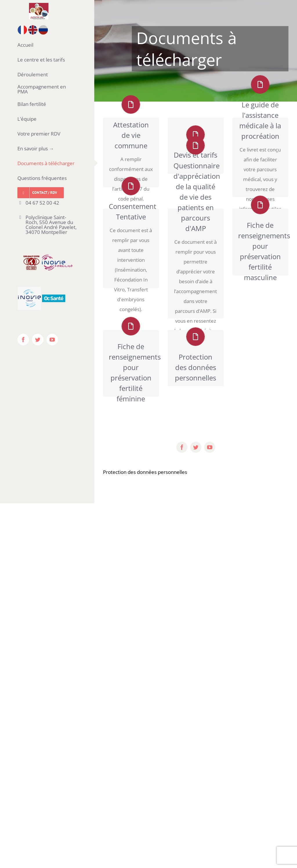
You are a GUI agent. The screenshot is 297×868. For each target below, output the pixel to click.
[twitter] (196, 447)
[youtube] (210, 447)
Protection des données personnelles (145, 472)
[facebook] (182, 447)
